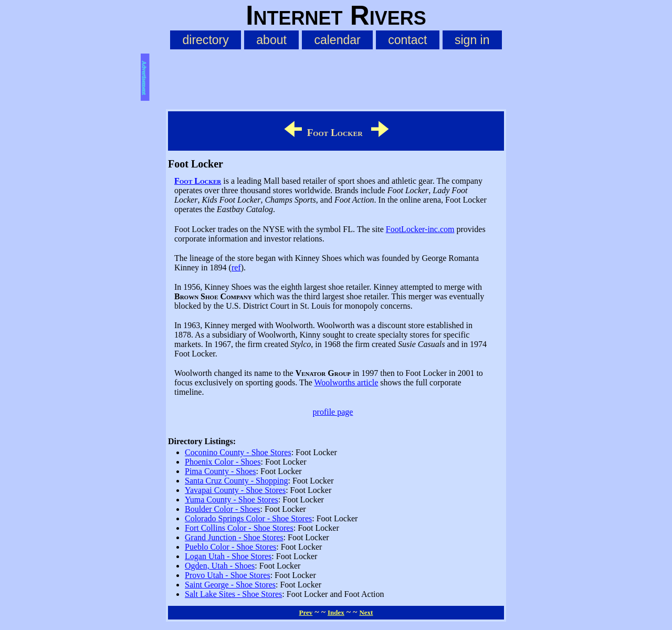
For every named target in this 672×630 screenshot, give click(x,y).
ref (236, 267)
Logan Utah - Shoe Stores (228, 556)
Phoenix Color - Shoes (223, 462)
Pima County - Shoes (220, 471)
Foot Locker (198, 181)
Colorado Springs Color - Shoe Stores (248, 518)
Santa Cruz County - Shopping (236, 481)
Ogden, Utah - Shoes (220, 566)
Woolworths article (346, 382)
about (271, 40)
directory (205, 40)
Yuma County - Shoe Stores (232, 500)
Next (366, 612)
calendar (337, 40)
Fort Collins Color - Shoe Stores (239, 528)
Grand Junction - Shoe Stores (234, 537)
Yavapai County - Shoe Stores (235, 490)
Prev (306, 612)
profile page (333, 412)
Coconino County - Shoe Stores (238, 452)
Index (336, 612)
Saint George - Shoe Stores (230, 585)
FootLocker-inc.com (420, 229)
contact (407, 40)
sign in (472, 40)
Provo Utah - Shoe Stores (228, 575)
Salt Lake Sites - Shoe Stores (233, 594)
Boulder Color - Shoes (223, 509)
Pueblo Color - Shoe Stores (230, 547)
